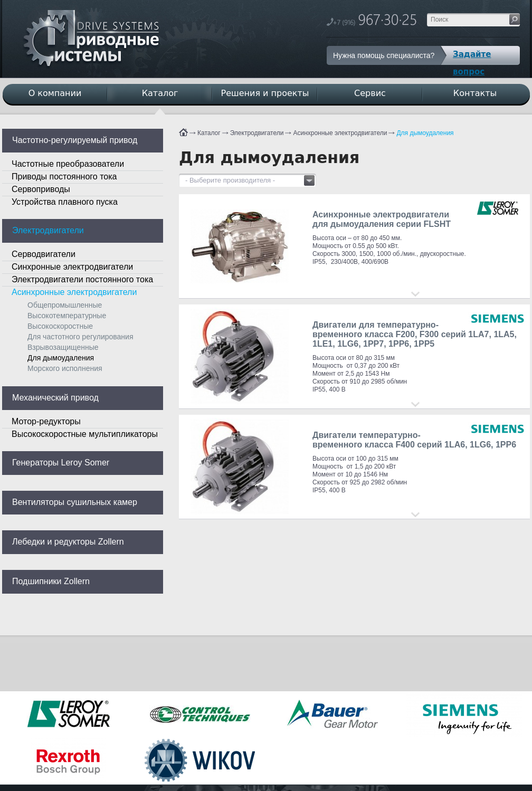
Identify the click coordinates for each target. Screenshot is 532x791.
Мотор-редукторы (46, 421)
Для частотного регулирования (80, 337)
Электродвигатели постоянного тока (82, 279)
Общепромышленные (65, 305)
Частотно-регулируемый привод (75, 140)
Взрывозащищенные (63, 347)
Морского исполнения (65, 368)
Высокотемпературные (67, 316)
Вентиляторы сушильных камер (75, 502)
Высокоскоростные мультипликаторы (85, 434)
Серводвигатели (44, 254)
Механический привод (55, 398)
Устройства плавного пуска (65, 202)
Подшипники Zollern (51, 581)
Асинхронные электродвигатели (340, 133)
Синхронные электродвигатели (72, 267)
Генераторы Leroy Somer (61, 463)
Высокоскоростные (60, 326)
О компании (55, 93)
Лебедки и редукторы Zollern (68, 542)
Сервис (370, 93)
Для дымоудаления (425, 133)
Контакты (475, 93)
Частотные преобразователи (68, 164)
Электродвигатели (257, 133)
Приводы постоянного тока (64, 177)
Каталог (209, 133)
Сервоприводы (41, 189)
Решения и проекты (265, 93)
